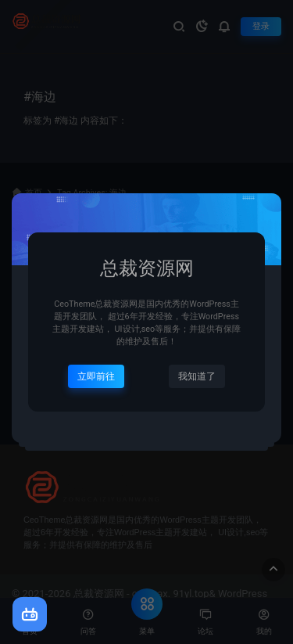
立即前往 (96, 376)
